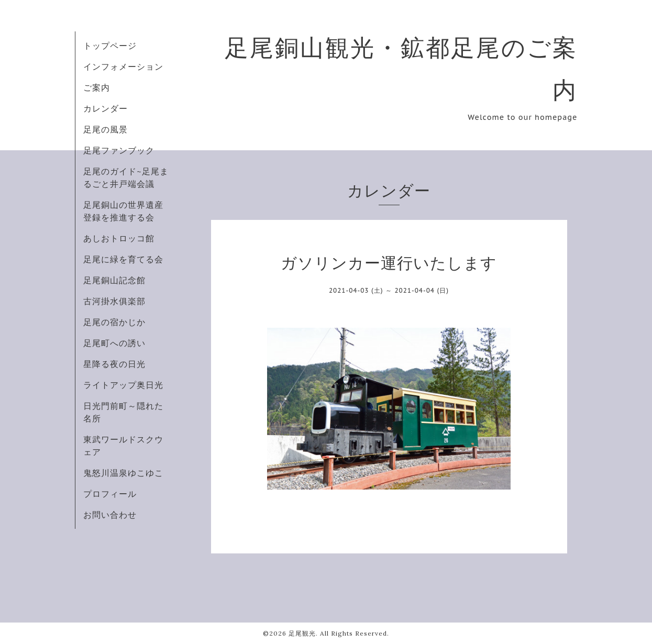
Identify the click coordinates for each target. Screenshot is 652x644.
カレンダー (106, 108)
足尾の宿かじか (114, 322)
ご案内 (97, 87)
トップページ (110, 46)
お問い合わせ (110, 515)
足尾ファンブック (119, 150)
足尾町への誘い (114, 343)
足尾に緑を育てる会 (123, 259)
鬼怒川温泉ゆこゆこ (123, 473)
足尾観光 (302, 633)
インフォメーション (123, 66)
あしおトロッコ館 (119, 238)
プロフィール (110, 494)
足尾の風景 (106, 129)
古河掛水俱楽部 (114, 301)
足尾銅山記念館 (114, 280)
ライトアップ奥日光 (123, 385)
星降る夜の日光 (114, 364)
